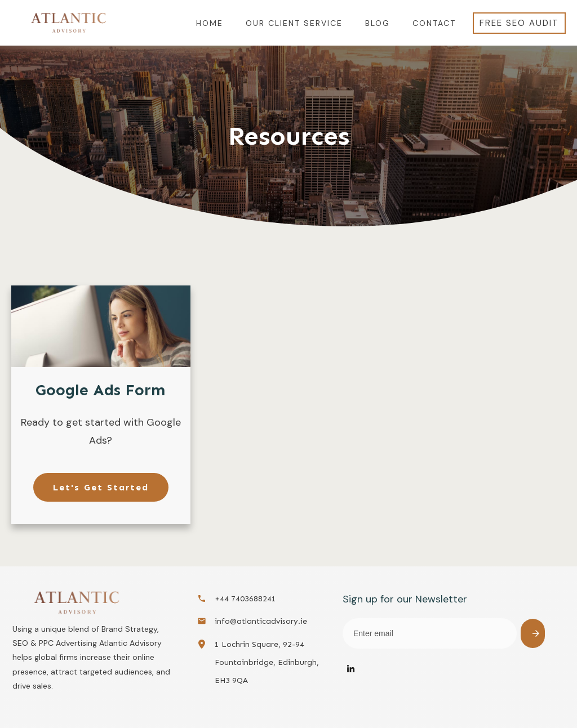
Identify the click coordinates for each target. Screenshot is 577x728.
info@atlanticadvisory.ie (261, 621)
